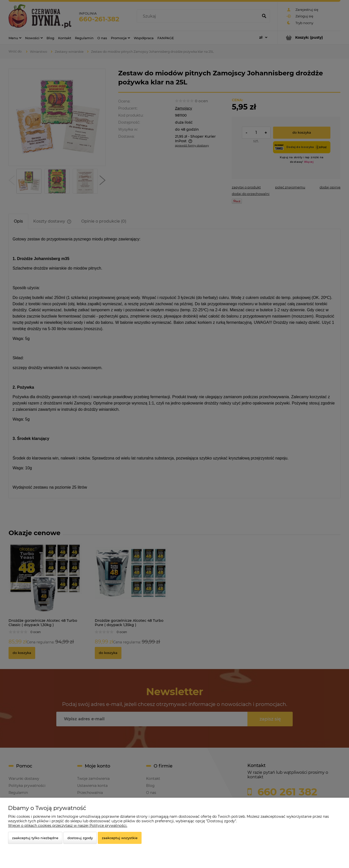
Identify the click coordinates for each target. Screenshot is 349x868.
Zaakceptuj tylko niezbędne (35, 838)
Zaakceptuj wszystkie (120, 838)
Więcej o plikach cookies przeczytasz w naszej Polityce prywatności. (68, 826)
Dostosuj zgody (80, 838)
